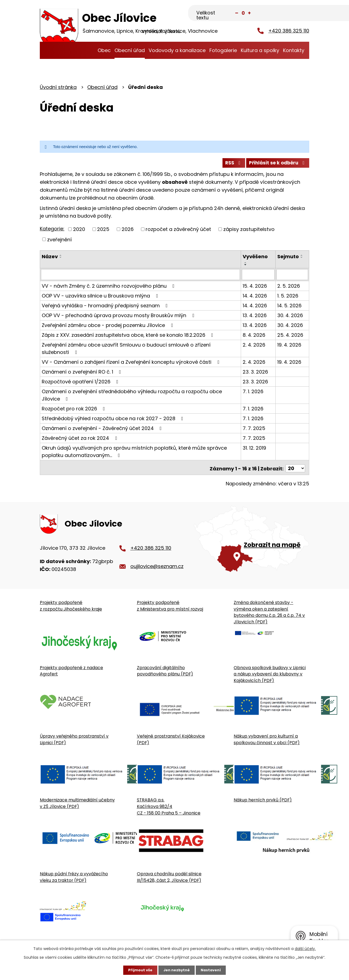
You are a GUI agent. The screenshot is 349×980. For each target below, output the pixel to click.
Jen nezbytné (177, 970)
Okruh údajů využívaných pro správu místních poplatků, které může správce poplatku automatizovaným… (134, 453)
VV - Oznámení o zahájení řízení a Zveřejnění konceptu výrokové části (132, 364)
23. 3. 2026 (256, 373)
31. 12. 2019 (255, 450)
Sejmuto (288, 259)
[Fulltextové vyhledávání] (282, 13)
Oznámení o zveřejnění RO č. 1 (82, 373)
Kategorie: (52, 231)
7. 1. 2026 (254, 393)
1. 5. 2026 (288, 297)
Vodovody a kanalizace (177, 50)
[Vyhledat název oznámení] (141, 276)
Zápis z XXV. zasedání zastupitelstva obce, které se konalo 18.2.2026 (129, 337)
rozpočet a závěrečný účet (178, 231)
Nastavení (213, 970)
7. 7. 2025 (255, 430)
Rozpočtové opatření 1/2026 (81, 383)
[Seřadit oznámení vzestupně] (61, 257)
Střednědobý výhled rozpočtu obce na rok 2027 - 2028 (114, 420)
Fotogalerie (223, 50)
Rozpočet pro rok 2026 (74, 410)
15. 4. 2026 (255, 288)
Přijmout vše (138, 970)
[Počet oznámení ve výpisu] (295, 468)
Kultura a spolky (260, 50)
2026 (128, 231)
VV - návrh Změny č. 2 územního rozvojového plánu (109, 288)
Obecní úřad (130, 50)
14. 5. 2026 (290, 307)
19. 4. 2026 (290, 346)
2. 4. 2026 (255, 346)
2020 (79, 231)
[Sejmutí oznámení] (292, 276)
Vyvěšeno (256, 259)
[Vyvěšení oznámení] (259, 276)
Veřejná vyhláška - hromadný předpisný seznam (106, 307)
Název (50, 259)
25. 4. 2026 (291, 337)
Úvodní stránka (90, 50)
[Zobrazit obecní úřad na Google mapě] (252, 545)
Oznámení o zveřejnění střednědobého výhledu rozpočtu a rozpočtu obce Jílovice (132, 397)
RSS (228, 165)
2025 (103, 231)
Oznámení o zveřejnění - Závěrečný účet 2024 (103, 430)
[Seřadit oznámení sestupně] (61, 260)
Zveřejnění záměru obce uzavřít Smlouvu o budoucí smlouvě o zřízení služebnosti (140, 350)
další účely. (305, 948)
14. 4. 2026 (255, 297)
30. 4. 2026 (290, 317)
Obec (104, 50)
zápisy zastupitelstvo (249, 231)
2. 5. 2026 (289, 288)
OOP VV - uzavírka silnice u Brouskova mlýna (101, 297)
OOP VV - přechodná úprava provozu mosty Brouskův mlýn (119, 317)
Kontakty (294, 50)
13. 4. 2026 (255, 317)
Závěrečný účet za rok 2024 (80, 440)
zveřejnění (59, 241)
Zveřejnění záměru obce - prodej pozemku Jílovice (108, 327)
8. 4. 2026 (255, 337)
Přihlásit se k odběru (276, 165)
